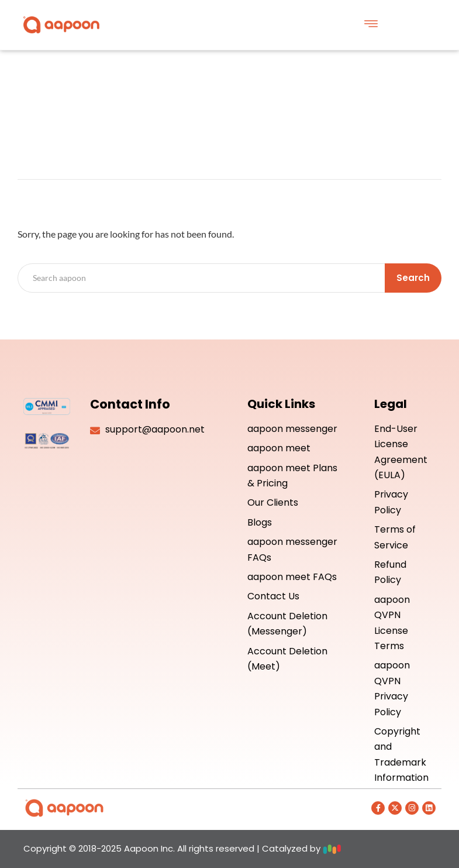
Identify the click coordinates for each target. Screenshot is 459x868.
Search (413, 278)
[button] (371, 25)
